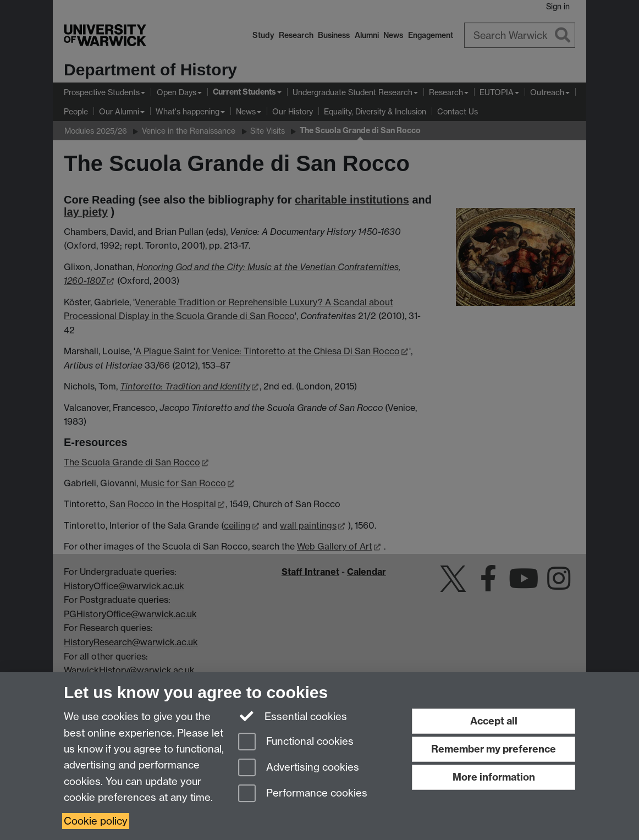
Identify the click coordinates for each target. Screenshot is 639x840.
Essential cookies (293, 716)
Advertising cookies (299, 768)
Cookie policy (96, 821)
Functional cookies (296, 742)
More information (494, 777)
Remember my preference (494, 749)
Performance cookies (303, 794)
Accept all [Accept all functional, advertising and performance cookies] (494, 721)
